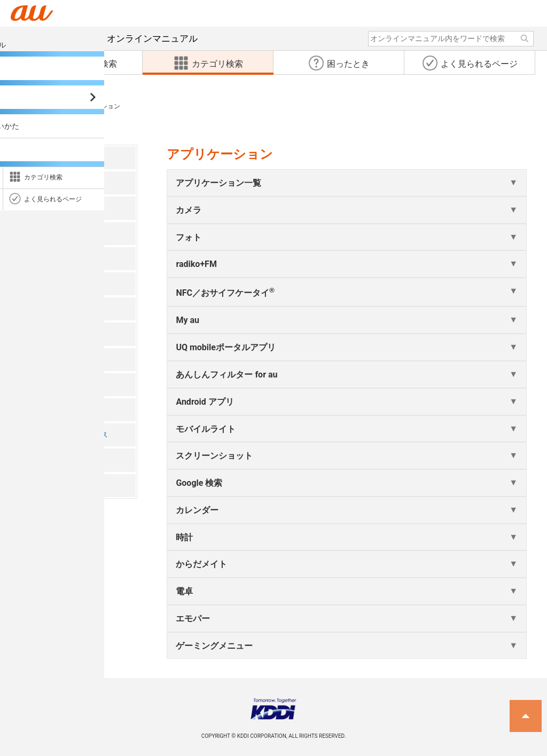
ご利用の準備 (47, 208)
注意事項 (40, 183)
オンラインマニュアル (114, 38)
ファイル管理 (47, 359)
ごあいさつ (43, 157)
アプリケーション (54, 334)
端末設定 (40, 409)
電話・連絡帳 (47, 258)
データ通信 (43, 384)
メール (36, 283)
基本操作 (40, 233)
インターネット (51, 309)
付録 (32, 485)
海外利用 (40, 460)
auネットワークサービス (66, 435)
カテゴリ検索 (31, 106)
